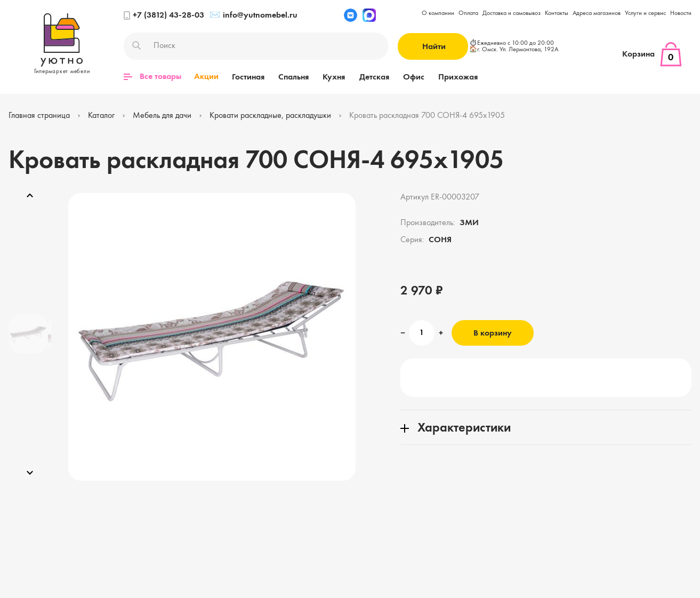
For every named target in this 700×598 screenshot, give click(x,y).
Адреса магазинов (597, 13)
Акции (206, 77)
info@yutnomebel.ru (254, 15)
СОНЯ (440, 240)
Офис (408, 77)
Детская (370, 77)
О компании (438, 13)
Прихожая (452, 77)
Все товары (152, 77)
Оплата (468, 13)
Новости (681, 13)
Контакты (557, 13)
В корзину (493, 333)
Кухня (331, 77)
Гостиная (248, 77)
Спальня (292, 77)
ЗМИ (469, 223)
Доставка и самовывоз (512, 13)
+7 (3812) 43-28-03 (164, 15)
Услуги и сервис (645, 13)
